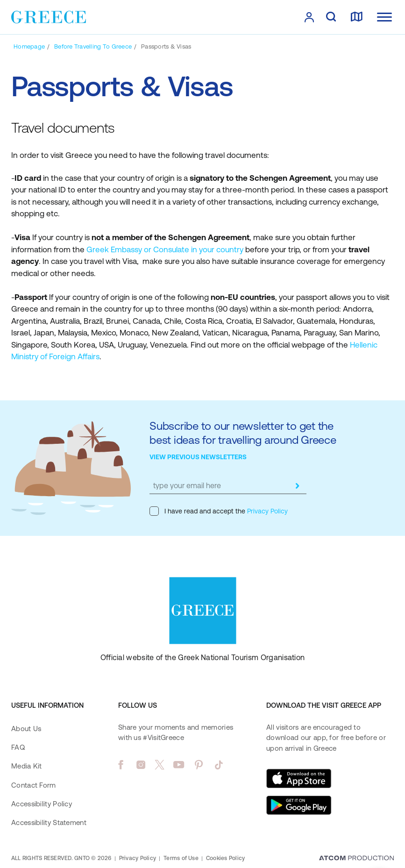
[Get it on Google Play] (299, 805)
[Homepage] (29, 46)
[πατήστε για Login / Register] (309, 17)
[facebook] (121, 765)
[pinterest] (199, 765)
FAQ (18, 747)
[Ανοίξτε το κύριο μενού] (384, 17)
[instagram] (141, 765)
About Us (26, 729)
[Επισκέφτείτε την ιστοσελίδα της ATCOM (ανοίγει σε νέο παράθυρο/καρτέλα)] (356, 859)
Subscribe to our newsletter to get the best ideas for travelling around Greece (243, 433)
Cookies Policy (225, 858)
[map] (356, 17)
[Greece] (49, 16)
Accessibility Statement (49, 822)
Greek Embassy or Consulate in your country (165, 249)
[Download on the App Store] (299, 778)
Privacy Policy (266, 511)
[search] (331, 17)
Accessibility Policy (42, 804)
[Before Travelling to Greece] (93, 46)
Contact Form (34, 785)
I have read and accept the (219, 511)
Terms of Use (181, 858)
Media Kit (27, 766)
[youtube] (179, 765)
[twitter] (160, 765)
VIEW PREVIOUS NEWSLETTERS (198, 457)
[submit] (297, 486)
